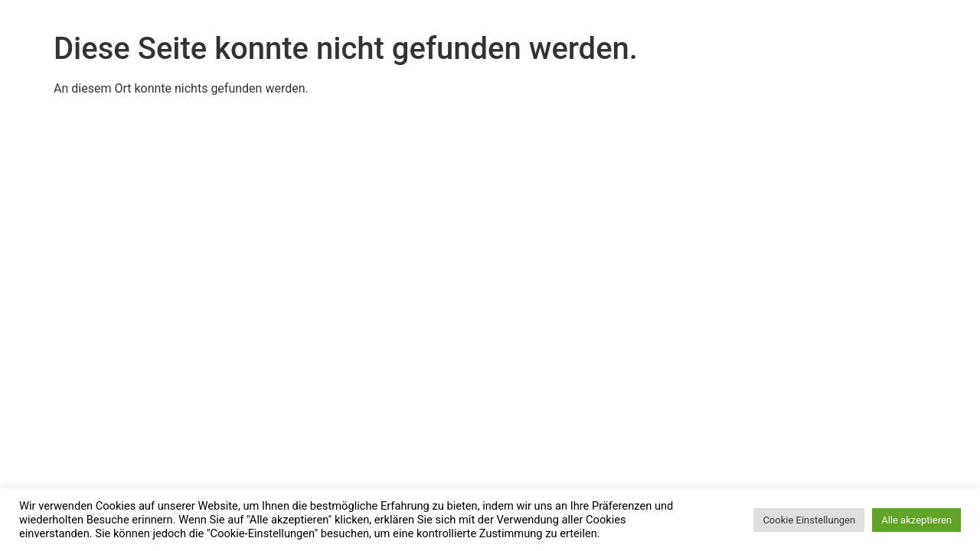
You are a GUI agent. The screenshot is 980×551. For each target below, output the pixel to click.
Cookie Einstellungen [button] (809, 520)
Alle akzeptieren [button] (916, 520)
